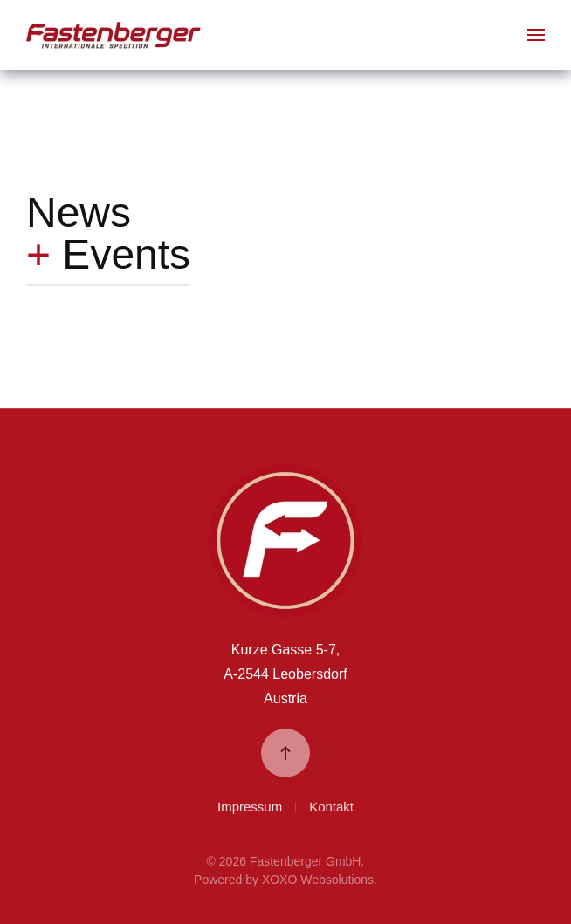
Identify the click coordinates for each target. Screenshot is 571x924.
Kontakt (331, 808)
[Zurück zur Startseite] (114, 35)
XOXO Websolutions (318, 880)
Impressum (250, 808)
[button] (536, 35)
